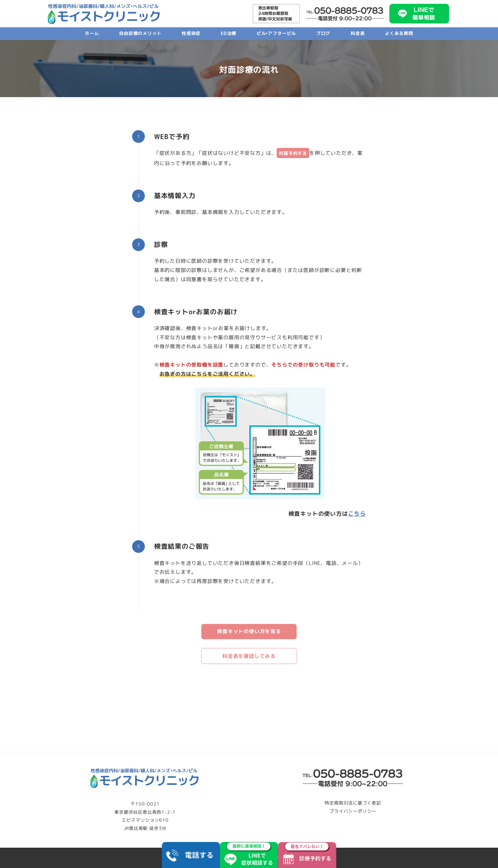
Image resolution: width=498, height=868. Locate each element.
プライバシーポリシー (353, 811)
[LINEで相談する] (249, 855)
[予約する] (307, 855)
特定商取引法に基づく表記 (353, 803)
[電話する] (191, 855)
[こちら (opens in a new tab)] (357, 514)
